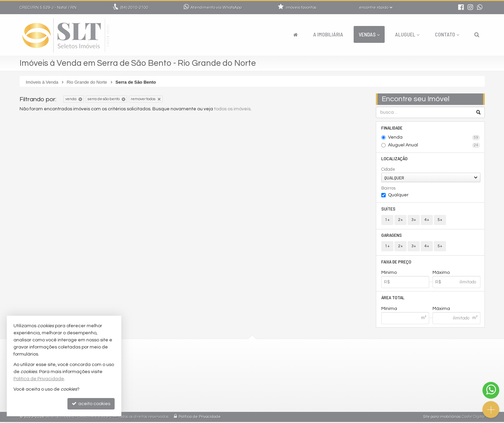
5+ (440, 220)
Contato (447, 34)
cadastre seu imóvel (207, 395)
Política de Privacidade (200, 418)
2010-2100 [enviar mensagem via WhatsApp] (134, 8)
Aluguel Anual (434, 145)
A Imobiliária (328, 34)
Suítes (388, 209)
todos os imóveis (232, 109)
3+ (414, 220)
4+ (427, 220)
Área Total (393, 298)
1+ (387, 220)
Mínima (389, 310)
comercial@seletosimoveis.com (220, 371)
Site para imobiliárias (442, 418)
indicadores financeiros (211, 387)
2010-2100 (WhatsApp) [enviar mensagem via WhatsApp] (215, 363)
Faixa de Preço (396, 262)
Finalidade (392, 128)
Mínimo (389, 274)
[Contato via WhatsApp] (491, 390)
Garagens (392, 236)
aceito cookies (91, 404)
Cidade (388, 170)
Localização (394, 159)
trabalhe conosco (204, 379)
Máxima (441, 310)
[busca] (477, 34)
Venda (434, 138)
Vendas (369, 34)
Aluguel (407, 34)
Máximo (441, 274)
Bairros (388, 189)
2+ (401, 220)
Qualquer (398, 195)
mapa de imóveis (204, 403)
